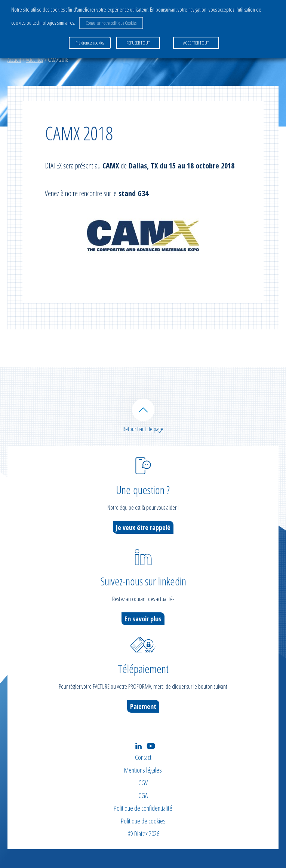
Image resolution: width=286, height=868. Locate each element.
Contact (143, 757)
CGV (143, 783)
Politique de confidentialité (143, 808)
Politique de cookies (143, 821)
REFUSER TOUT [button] (138, 43)
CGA (143, 795)
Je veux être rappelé (143, 527)
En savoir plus (143, 619)
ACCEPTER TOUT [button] (196, 43)
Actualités (34, 60)
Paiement (143, 706)
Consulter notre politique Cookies (111, 23)
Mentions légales (143, 770)
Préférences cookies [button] (90, 43)
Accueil (14, 60)
